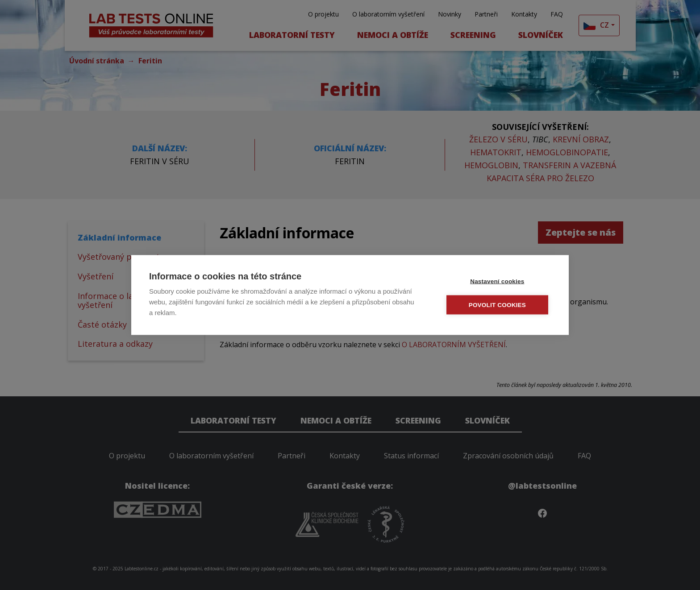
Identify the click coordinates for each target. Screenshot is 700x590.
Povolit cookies (498, 305)
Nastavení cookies (498, 281)
